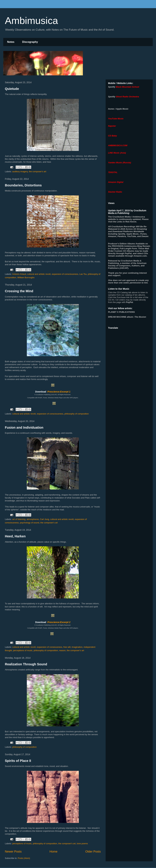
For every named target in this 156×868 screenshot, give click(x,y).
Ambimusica (31, 21)
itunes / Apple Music (118, 109)
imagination (77, 647)
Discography (30, 42)
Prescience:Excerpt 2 (59, 622)
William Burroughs (26, 277)
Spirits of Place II (18, 761)
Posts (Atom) (24, 858)
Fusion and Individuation (24, 427)
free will (67, 647)
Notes (11, 42)
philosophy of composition (77, 414)
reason (62, 650)
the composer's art (38, 171)
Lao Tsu (83, 274)
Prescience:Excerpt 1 (59, 392)
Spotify (112, 87)
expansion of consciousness (65, 274)
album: (127, 317)
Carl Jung (45, 519)
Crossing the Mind (19, 291)
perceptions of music (23, 650)
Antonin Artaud (19, 274)
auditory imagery (20, 171)
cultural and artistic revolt (39, 274)
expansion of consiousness (50, 647)
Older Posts (93, 852)
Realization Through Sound (26, 664)
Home (54, 852)
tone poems (82, 844)
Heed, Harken (15, 536)
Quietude (12, 89)
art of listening (19, 519)
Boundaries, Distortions (23, 185)
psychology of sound (30, 523)
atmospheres (33, 519)
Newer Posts (13, 852)
